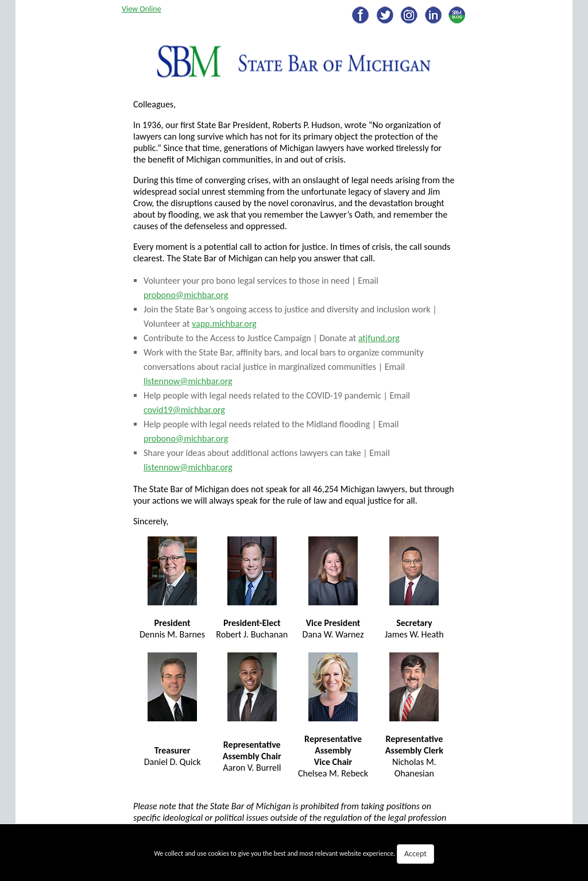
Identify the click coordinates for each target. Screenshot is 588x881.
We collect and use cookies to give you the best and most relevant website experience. (294, 854)
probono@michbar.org (186, 295)
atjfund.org (379, 338)
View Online (142, 9)
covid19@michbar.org (184, 410)
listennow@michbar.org (188, 381)
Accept (415, 854)
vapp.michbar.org (224, 324)
